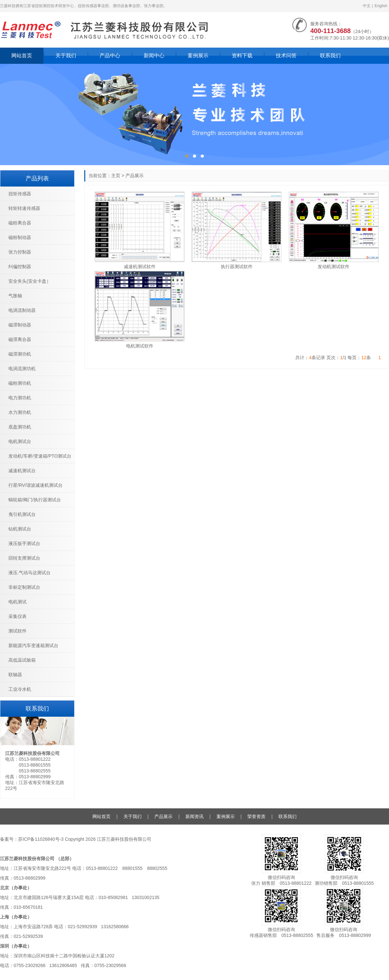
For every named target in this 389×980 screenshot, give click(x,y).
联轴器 (15, 675)
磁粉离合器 (20, 223)
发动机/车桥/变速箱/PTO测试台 (40, 456)
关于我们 (66, 56)
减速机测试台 (22, 471)
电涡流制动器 (22, 310)
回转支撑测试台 (24, 558)
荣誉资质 (256, 816)
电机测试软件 (140, 346)
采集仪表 (18, 616)
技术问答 (286, 56)
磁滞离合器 (20, 339)
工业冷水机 (20, 689)
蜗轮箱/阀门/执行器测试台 (35, 500)
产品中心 (110, 56)
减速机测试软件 (140, 267)
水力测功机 (20, 412)
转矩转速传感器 (24, 208)
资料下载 (242, 56)
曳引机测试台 (22, 514)
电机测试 (18, 602)
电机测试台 (20, 441)
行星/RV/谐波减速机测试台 (35, 485)
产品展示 (135, 176)
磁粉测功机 (20, 383)
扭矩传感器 (20, 194)
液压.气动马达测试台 (29, 573)
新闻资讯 (194, 816)
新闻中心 (154, 56)
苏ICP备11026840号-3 (41, 839)
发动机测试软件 (334, 267)
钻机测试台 (20, 529)
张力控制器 (20, 252)
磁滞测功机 (20, 354)
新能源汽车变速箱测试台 (33, 645)
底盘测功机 (20, 427)
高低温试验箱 (22, 660)
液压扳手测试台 (24, 543)
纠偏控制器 (20, 267)
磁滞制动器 (20, 325)
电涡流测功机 (22, 369)
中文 (367, 6)
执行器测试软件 (237, 267)
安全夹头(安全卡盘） (30, 281)
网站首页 (22, 56)
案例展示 (198, 56)
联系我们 (330, 56)
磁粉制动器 (20, 237)
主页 (116, 176)
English (381, 6)
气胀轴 (15, 296)
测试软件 (18, 631)
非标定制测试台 (24, 587)
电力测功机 (20, 398)
